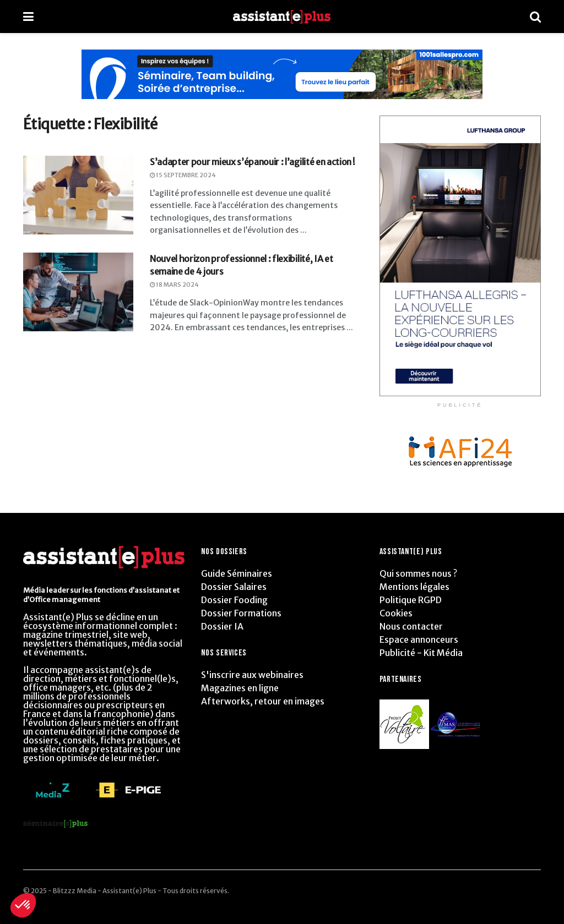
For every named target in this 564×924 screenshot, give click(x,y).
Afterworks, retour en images (263, 701)
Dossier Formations (241, 613)
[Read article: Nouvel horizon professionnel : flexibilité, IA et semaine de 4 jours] (78, 292)
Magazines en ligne (240, 688)
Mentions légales (414, 587)
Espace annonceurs (419, 639)
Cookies (396, 613)
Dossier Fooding (234, 600)
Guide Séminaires (237, 573)
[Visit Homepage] (282, 17)
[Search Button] (535, 17)
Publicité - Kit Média (421, 653)
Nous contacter (411, 626)
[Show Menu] (28, 17)
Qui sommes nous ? (418, 573)
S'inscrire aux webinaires (252, 675)
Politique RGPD (411, 600)
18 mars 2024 (174, 285)
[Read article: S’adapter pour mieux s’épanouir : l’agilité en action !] (78, 195)
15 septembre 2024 (183, 175)
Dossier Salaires (234, 587)
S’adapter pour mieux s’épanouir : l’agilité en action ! (252, 162)
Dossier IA (222, 626)
